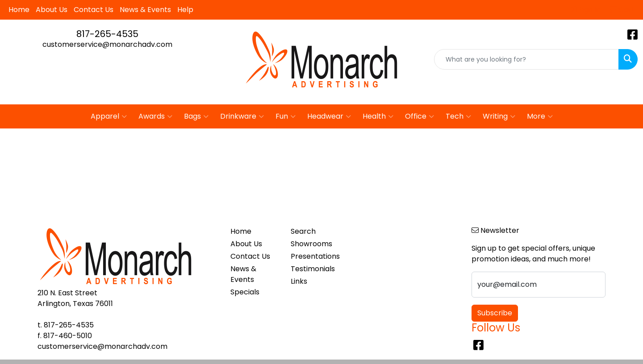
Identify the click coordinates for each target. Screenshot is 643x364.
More (540, 116)
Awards (155, 116)
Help (185, 10)
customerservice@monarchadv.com (107, 44)
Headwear (329, 116)
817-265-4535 (107, 34)
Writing (499, 116)
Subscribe (495, 313)
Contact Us (94, 10)
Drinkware (242, 116)
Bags (196, 116)
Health (378, 116)
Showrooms (311, 244)
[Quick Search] (526, 59)
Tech (458, 116)
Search (303, 231)
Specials (245, 292)
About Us (52, 10)
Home (19, 10)
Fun (286, 116)
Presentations (315, 256)
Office (420, 116)
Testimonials (313, 269)
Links (299, 281)
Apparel (109, 116)
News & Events (145, 10)
